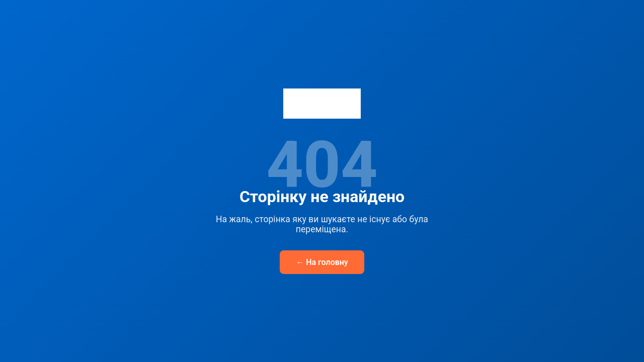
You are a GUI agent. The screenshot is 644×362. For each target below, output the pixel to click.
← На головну (322, 262)
